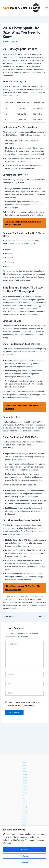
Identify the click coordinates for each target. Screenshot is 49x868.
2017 (25, 813)
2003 (25, 771)
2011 (25, 795)
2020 (25, 822)
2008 (25, 786)
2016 (25, 810)
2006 (25, 780)
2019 (25, 819)
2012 (25, 798)
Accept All (24, 849)
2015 (25, 807)
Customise (24, 856)
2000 (25, 762)
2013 (25, 801)
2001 (25, 765)
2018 (25, 816)
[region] (24, 847)
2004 (25, 774)
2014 (25, 804)
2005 (25, 777)
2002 (25, 768)
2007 (25, 783)
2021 (25, 825)
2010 (25, 792)
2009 (25, 789)
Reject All (24, 863)
